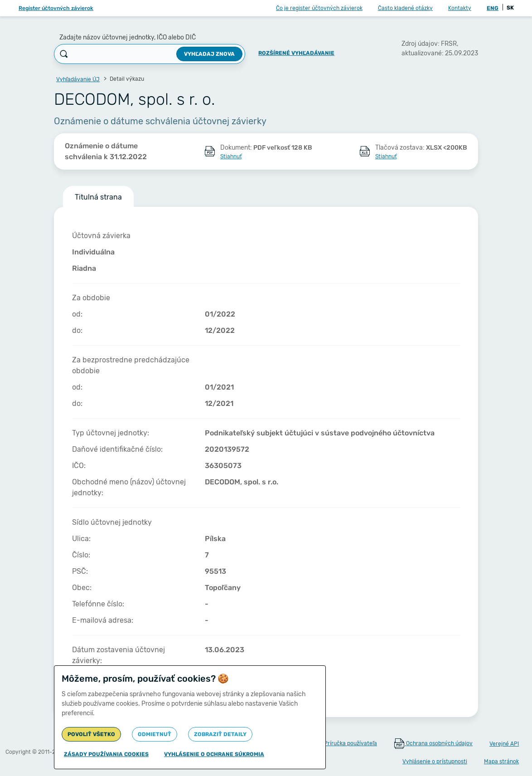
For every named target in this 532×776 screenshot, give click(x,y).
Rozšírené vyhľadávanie (296, 53)
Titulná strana (98, 197)
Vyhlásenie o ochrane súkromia (214, 754)
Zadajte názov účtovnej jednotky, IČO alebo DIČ (128, 37)
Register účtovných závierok (56, 8)
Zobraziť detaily (220, 734)
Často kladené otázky (405, 8)
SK (510, 8)
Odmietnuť (155, 734)
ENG (493, 8)
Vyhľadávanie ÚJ (78, 79)
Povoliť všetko (91, 734)
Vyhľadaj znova (209, 54)
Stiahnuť (231, 156)
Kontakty (460, 8)
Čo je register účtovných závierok (319, 8)
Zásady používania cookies (106, 754)
